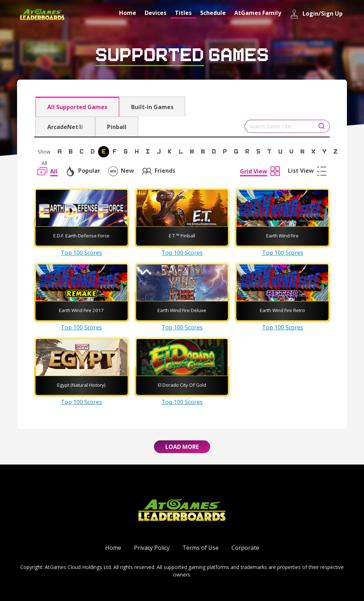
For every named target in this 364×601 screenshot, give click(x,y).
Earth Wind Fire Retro (282, 310)
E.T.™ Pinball (182, 236)
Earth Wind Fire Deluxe (182, 310)
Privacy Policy (152, 548)
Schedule (213, 13)
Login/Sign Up (316, 14)
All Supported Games (77, 107)
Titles (183, 13)
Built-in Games (152, 107)
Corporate (245, 548)
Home (128, 13)
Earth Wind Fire (282, 236)
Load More (182, 447)
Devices (156, 13)
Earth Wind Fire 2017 (81, 310)
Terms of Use (200, 548)
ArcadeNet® (65, 127)
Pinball (117, 127)
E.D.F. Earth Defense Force (81, 236)
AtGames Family (258, 13)
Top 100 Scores (81, 253)
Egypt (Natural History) (81, 385)
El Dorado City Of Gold (182, 385)
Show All (44, 153)
